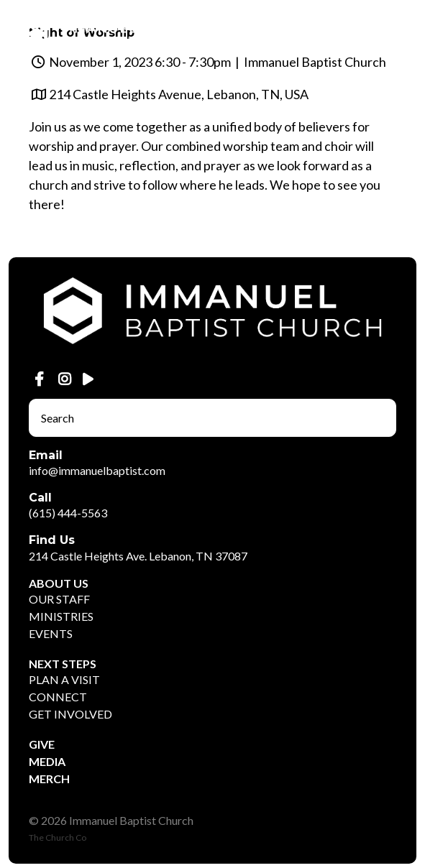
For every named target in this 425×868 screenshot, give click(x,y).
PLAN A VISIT (64, 679)
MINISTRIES (61, 616)
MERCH (49, 779)
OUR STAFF (59, 599)
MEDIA (47, 761)
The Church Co (58, 837)
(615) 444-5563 (68, 513)
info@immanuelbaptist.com (97, 470)
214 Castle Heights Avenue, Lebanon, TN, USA (179, 94)
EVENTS (51, 633)
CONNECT (58, 697)
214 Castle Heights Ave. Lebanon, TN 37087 (138, 556)
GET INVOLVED (70, 714)
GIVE (42, 744)
